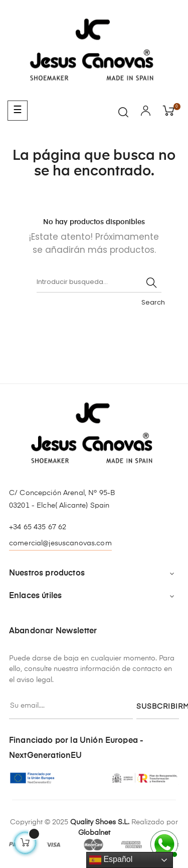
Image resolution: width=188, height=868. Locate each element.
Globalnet (94, 833)
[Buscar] (99, 282)
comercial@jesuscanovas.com (60, 543)
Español (111, 860)
